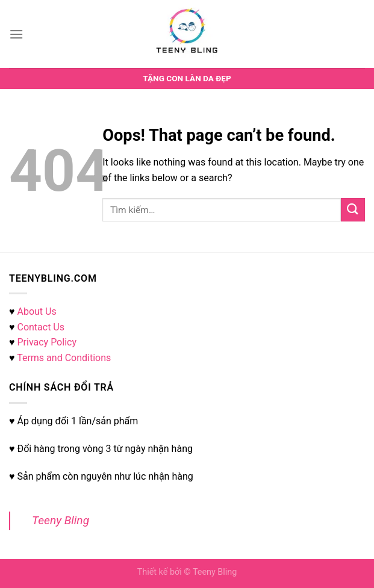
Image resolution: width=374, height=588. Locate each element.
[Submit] (353, 210)
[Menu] (16, 34)
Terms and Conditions (64, 358)
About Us (36, 311)
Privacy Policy (47, 342)
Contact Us (41, 327)
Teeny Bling (61, 520)
